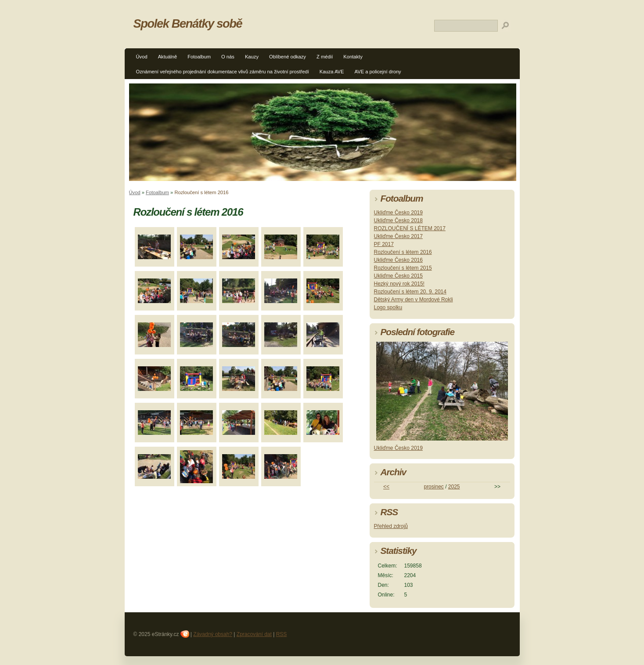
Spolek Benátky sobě (188, 23)
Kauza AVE (332, 72)
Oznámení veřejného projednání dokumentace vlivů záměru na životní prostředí (223, 72)
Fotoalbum (199, 57)
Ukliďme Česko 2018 (398, 220)
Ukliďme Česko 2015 (398, 276)
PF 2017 (384, 244)
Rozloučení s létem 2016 (403, 252)
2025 (454, 487)
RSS (282, 634)
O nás (228, 57)
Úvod (142, 57)
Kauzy (252, 57)
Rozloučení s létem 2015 (403, 268)
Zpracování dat (254, 634)
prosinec (434, 487)
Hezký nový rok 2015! (399, 284)
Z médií (325, 57)
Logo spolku (388, 307)
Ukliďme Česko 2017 (398, 236)
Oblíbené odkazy (288, 57)
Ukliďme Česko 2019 (398, 213)
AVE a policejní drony (378, 72)
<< (386, 487)
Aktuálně (168, 57)
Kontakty (353, 57)
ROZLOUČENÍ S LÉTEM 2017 (410, 228)
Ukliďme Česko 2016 (398, 260)
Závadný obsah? (213, 634)
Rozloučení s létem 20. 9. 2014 (410, 292)
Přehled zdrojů (391, 526)
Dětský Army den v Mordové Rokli (414, 300)
